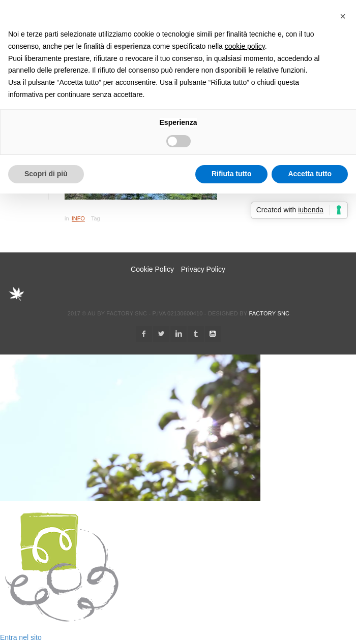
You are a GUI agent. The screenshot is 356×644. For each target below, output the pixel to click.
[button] (343, 16)
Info (78, 218)
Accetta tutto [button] (310, 174)
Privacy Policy (203, 269)
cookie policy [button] (245, 46)
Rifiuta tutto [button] (232, 174)
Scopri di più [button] (46, 174)
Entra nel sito (21, 637)
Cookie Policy (152, 269)
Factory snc (269, 313)
